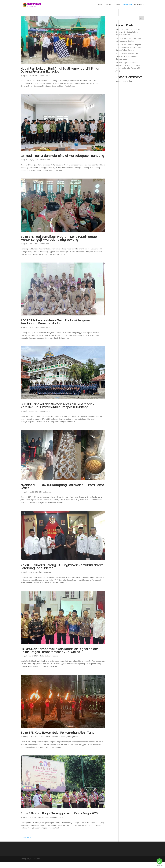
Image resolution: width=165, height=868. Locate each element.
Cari (142, 18)
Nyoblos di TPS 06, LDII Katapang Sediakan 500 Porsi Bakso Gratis (62, 486)
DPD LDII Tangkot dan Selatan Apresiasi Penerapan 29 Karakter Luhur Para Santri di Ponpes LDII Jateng (58, 406)
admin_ (26, 737)
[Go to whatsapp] (159, 861)
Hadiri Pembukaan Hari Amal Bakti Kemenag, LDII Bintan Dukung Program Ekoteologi (60, 70)
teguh (25, 75)
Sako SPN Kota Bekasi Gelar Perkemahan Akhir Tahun (58, 733)
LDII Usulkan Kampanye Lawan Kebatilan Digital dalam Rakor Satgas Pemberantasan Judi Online (59, 650)
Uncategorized (73, 737)
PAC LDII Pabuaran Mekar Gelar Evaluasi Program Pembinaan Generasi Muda (55, 322)
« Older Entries (26, 837)
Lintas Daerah (45, 75)
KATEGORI (138, 5)
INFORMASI (127, 5)
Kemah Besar (44, 817)
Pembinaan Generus (59, 737)
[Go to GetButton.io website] (159, 866)
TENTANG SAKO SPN (113, 5)
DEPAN (100, 5)
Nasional (55, 656)
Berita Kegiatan (45, 656)
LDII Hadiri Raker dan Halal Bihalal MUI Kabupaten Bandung (62, 156)
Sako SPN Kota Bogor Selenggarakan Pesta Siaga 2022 (59, 813)
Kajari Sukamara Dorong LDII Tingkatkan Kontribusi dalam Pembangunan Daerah (62, 567)
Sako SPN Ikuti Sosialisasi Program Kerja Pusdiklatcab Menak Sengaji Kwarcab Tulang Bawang (59, 238)
